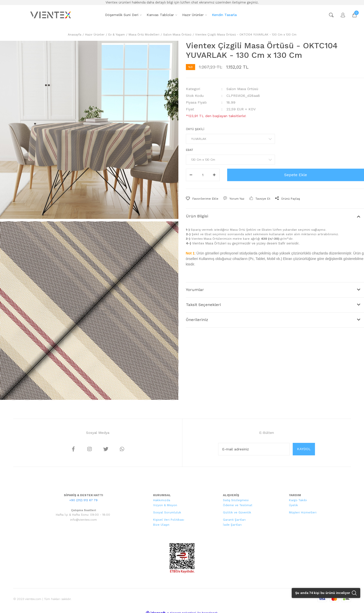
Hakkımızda (162, 500)
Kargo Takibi (298, 500)
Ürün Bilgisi (197, 216)
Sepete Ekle (296, 175)
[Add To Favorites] (202, 199)
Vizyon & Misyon (165, 505)
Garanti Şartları (234, 520)
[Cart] (352, 15)
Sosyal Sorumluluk (167, 512)
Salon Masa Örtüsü (242, 89)
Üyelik (293, 505)
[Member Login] (340, 15)
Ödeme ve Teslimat (238, 505)
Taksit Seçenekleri (203, 305)
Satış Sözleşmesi (236, 500)
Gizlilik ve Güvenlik (237, 512)
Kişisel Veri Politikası (169, 520)
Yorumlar (195, 290)
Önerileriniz (197, 320)
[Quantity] (203, 175)
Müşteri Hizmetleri (303, 512)
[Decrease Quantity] (191, 175)
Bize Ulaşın (161, 525)
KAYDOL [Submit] (304, 449)
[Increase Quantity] (214, 175)
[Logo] (51, 15)
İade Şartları (232, 525)
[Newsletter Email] (254, 449)
